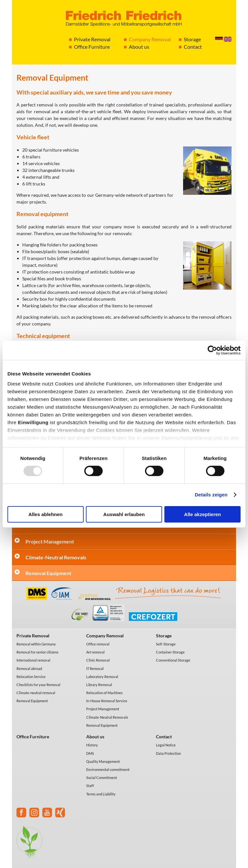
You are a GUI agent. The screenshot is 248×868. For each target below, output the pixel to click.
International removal (33, 660)
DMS (90, 753)
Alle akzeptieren (202, 514)
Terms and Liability (101, 794)
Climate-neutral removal (36, 693)
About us (139, 47)
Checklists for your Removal (38, 685)
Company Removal (150, 39)
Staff (90, 786)
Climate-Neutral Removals (56, 557)
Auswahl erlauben (124, 514)
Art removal (95, 652)
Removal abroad (29, 668)
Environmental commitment (108, 769)
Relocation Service (31, 677)
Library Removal (99, 685)
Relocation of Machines (104, 693)
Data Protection (168, 753)
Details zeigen (211, 495)
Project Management (50, 541)
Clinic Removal (98, 660)
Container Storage (170, 652)
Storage (192, 39)
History (92, 745)
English (228, 39)
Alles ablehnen (46, 514)
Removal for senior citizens (37, 652)
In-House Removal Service (107, 701)
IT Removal (95, 668)
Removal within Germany (36, 644)
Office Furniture (92, 47)
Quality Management (103, 761)
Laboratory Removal (102, 677)
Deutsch (219, 39)
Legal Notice (166, 745)
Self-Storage (166, 644)
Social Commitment (102, 778)
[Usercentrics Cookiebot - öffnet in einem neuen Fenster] (212, 350)
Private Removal (92, 39)
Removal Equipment (48, 573)
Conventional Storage (173, 660)
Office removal (98, 644)
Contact (193, 47)
